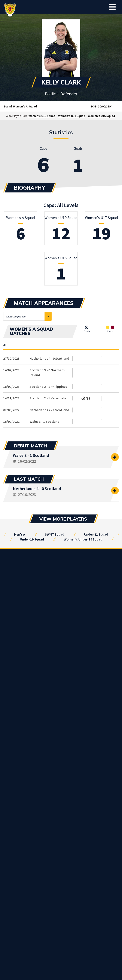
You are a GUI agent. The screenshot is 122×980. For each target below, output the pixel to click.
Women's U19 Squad (42, 116)
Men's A (20, 534)
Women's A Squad (25, 106)
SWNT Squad (55, 534)
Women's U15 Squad (101, 116)
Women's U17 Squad (72, 116)
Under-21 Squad (96, 534)
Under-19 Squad (32, 539)
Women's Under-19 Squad (83, 539)
